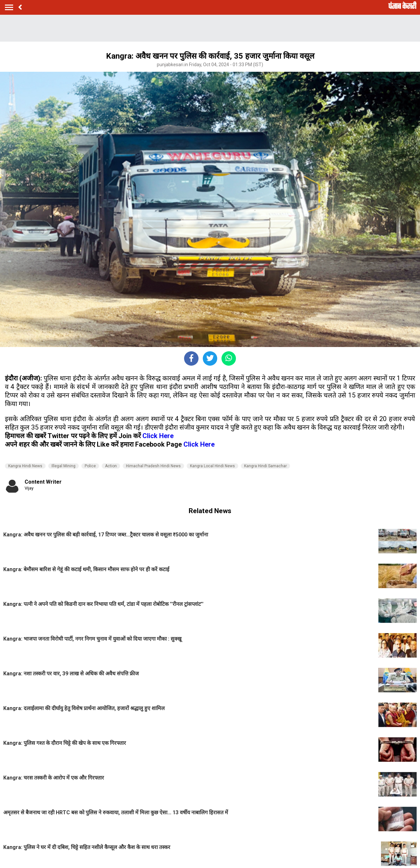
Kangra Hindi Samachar (265, 466)
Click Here (158, 436)
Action (111, 466)
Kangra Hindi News (25, 466)
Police (90, 466)
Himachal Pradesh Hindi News (153, 466)
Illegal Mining (63, 466)
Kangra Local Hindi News (212, 466)
